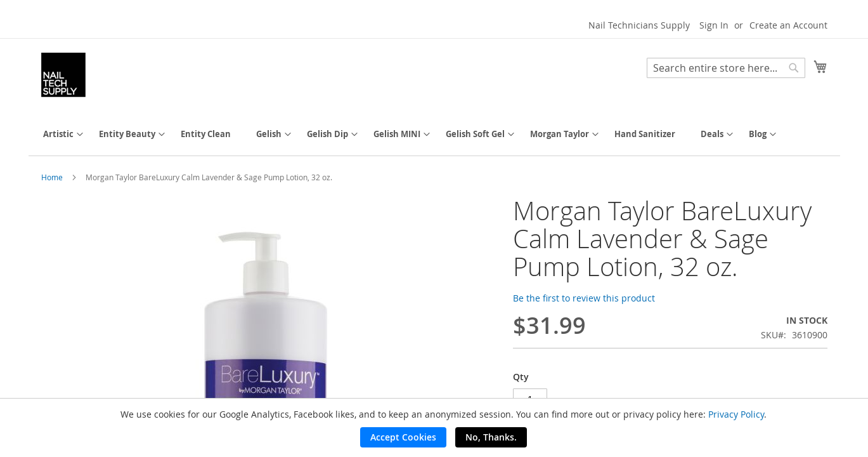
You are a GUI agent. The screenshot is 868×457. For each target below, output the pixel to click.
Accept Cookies (403, 437)
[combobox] (726, 68)
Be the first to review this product (584, 298)
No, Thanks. (491, 437)
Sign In (714, 25)
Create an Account (788, 25)
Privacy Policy (736, 414)
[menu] (434, 134)
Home (52, 177)
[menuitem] (58, 134)
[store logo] (63, 75)
